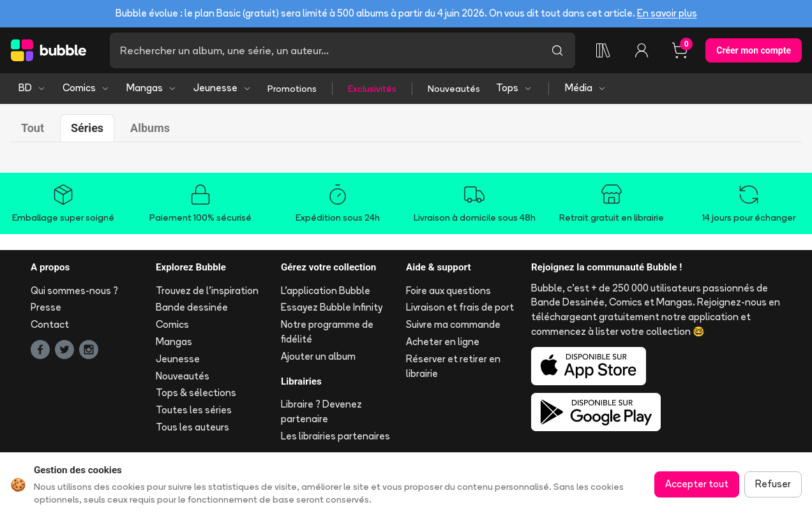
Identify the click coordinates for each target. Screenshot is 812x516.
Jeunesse (222, 88)
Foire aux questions (448, 291)
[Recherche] (325, 50)
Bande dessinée (192, 307)
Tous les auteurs (192, 427)
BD (32, 88)
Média (586, 88)
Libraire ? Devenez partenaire (321, 411)
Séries (87, 128)
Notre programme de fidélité (327, 332)
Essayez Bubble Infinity (332, 307)
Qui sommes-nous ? (74, 291)
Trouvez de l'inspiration (207, 291)
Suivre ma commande (453, 324)
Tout (33, 128)
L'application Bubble (326, 291)
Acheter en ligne (443, 342)
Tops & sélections (196, 393)
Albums (150, 128)
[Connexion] (642, 50)
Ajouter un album (318, 356)
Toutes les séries (194, 410)
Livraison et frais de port (460, 307)
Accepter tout (697, 484)
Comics (86, 88)
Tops (514, 88)
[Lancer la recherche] (557, 50)
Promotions (292, 89)
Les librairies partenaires (335, 436)
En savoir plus (667, 13)
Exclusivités (372, 89)
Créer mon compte (754, 50)
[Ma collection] (603, 50)
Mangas (152, 88)
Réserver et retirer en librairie (453, 366)
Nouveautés (454, 89)
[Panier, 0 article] (680, 50)
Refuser (773, 484)
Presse (46, 307)
